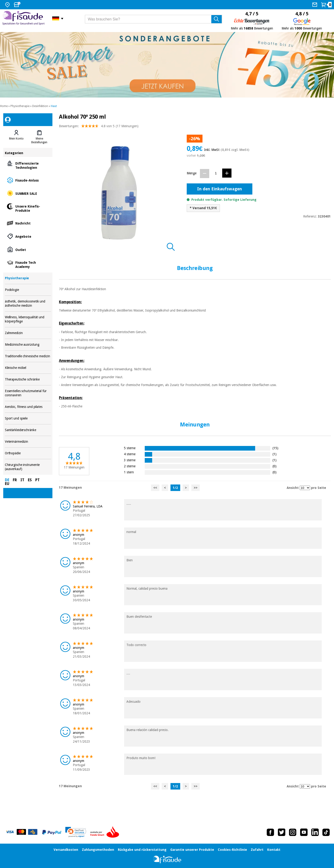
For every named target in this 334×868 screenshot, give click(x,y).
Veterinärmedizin (28, 442)
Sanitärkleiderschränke (28, 430)
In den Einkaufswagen (220, 189)
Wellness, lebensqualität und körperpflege (28, 319)
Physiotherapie (20, 106)
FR (15, 480)
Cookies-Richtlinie (232, 850)
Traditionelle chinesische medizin (28, 356)
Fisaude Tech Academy (28, 264)
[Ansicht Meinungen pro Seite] (305, 488)
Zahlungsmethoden (98, 850)
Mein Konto (16, 139)
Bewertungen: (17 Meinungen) (99, 127)
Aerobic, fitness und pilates (28, 407)
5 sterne (130, 448)
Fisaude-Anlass (28, 180)
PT (37, 480)
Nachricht (28, 223)
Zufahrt (257, 850)
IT (22, 480)
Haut (54, 106)
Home (4, 106)
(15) (275, 448)
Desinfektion (40, 106)
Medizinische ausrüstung (28, 345)
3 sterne (130, 460)
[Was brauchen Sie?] (154, 19)
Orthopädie (28, 453)
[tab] (16, 137)
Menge (192, 173)
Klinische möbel (28, 368)
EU (7, 484)
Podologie (28, 290)
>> (196, 488)
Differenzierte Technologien (28, 165)
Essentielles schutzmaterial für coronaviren (28, 393)
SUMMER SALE (28, 193)
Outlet (28, 249)
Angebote (28, 236)
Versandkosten (66, 850)
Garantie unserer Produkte (192, 850)
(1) (275, 454)
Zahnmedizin (28, 333)
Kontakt (274, 850)
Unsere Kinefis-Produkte (28, 208)
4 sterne (130, 454)
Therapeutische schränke (28, 379)
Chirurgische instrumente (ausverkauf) (28, 467)
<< (155, 488)
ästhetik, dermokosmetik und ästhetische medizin (28, 304)
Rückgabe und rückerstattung (142, 850)
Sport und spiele (28, 418)
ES (30, 480)
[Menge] (216, 173)
